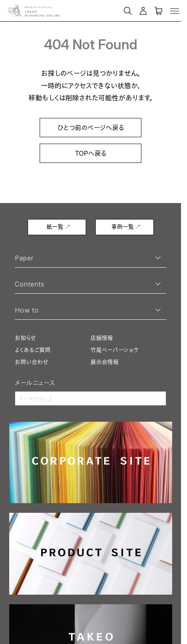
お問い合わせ (32, 362)
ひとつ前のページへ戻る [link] (91, 128)
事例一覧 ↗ (126, 227)
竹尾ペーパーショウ (114, 350)
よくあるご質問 (33, 350)
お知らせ (25, 338)
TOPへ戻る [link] (91, 153)
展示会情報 (105, 362)
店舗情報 (102, 338)
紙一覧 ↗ (58, 227)
